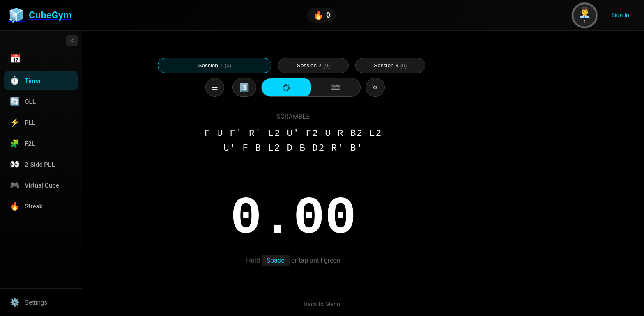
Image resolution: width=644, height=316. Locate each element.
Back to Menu (322, 304)
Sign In (620, 15)
